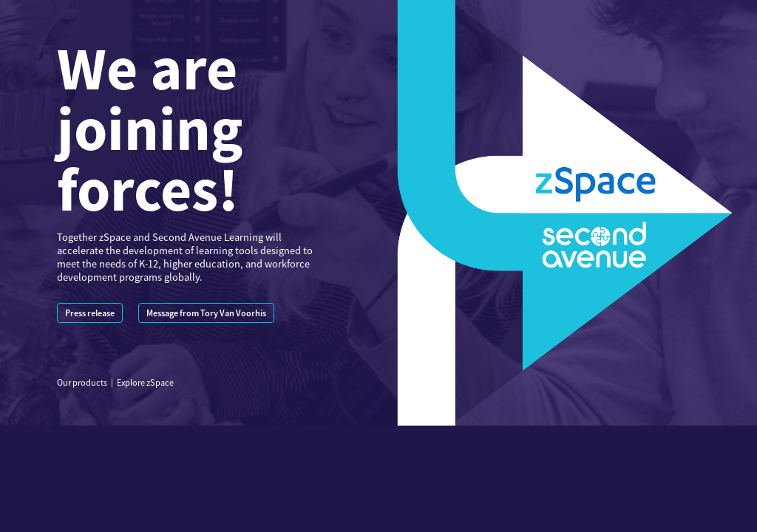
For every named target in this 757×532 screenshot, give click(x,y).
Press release (90, 313)
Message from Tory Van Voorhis (206, 313)
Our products (82, 382)
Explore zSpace (145, 382)
